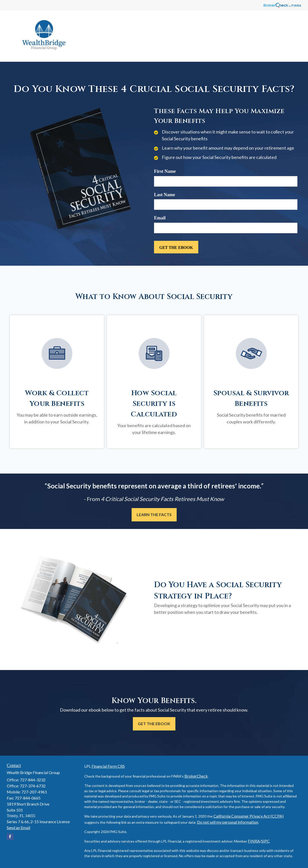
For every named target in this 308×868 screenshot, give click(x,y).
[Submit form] (176, 247)
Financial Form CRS (108, 766)
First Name (165, 171)
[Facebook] (10, 837)
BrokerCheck (196, 776)
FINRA (254, 841)
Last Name (165, 195)
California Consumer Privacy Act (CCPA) (248, 816)
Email (160, 218)
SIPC (265, 841)
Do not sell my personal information (228, 822)
